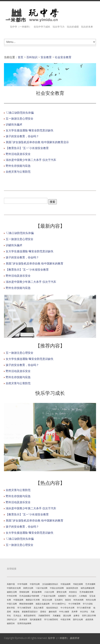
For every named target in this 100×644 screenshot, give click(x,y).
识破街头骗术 (14, 124)
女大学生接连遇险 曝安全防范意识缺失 (30, 130)
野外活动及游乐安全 (18, 154)
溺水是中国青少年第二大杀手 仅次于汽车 (31, 160)
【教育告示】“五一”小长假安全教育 (27, 148)
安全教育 (46, 57)
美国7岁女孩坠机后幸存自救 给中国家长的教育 (35, 263)
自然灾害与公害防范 (18, 172)
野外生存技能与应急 (18, 166)
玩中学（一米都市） (59, 638)
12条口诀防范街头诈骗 (20, 113)
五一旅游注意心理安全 (20, 118)
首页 (21, 57)
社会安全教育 (63, 57)
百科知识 (32, 57)
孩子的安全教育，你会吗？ (22, 136)
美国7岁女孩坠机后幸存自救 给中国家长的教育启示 (37, 142)
